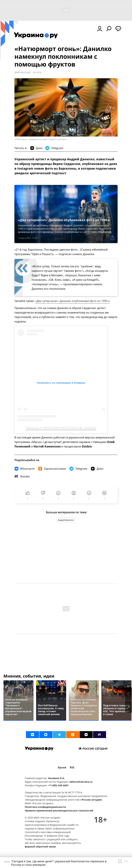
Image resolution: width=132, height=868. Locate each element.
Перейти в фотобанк (58, 139)
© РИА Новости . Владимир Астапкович (31, 139)
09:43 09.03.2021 (23, 72)
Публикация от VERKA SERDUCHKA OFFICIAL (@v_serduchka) (61, 428)
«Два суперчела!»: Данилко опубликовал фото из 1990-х (72, 301)
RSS (72, 767)
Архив (62, 767)
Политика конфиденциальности (45, 807)
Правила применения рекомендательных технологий (59, 811)
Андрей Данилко (66, 520)
